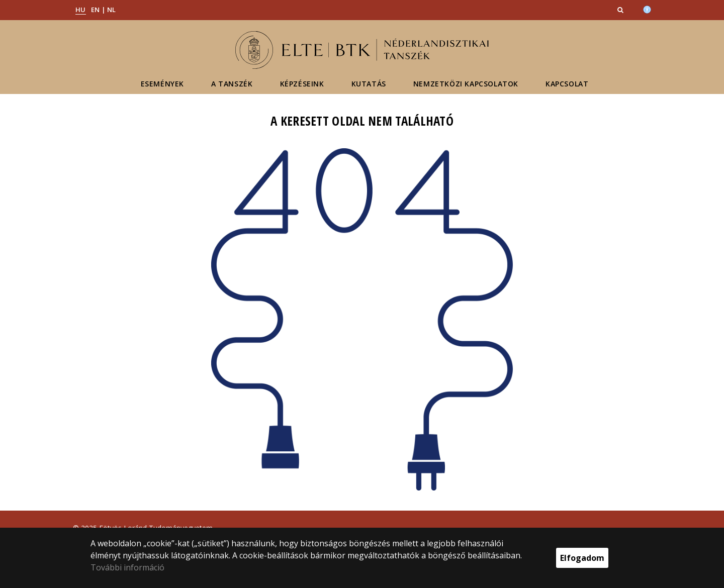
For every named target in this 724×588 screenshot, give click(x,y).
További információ (127, 567)
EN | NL (104, 10)
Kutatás (369, 84)
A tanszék (232, 84)
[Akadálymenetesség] (647, 9)
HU (81, 10)
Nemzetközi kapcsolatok (466, 84)
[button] (621, 10)
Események (162, 84)
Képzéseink (302, 84)
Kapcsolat (567, 84)
